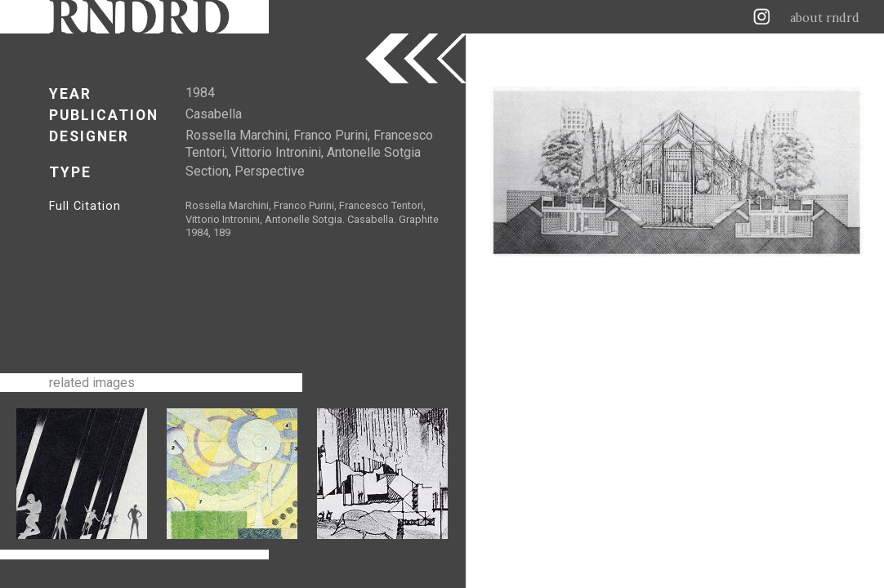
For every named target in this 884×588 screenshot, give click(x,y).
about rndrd (825, 18)
